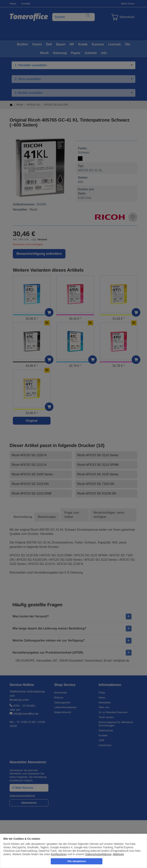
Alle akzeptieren (76, 861)
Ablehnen (118, 854)
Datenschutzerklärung (98, 854)
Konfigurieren (59, 854)
